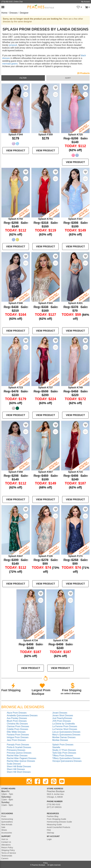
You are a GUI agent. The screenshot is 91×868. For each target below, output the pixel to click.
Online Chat (18, 2)
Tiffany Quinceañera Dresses (66, 758)
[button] (3, 7)
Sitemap (51, 833)
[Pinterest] (54, 781)
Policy (45, 863)
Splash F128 (45, 556)
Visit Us (5, 839)
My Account (85, 2)
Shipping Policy (8, 850)
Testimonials (7, 856)
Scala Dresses (14, 764)
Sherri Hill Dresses (16, 769)
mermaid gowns (10, 64)
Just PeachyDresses (62, 718)
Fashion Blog (53, 816)
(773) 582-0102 (54, 804)
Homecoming (7, 819)
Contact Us (6, 842)
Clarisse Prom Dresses (18, 726)
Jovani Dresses (60, 713)
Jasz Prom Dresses (16, 740)
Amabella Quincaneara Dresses (22, 715)
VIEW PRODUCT (16, 151)
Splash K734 (31, 640)
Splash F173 (75, 556)
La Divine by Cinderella (64, 724)
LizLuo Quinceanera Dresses (66, 732)
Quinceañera (7, 822)
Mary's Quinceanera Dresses (66, 735)
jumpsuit (13, 45)
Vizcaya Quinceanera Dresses (67, 761)
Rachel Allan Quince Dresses (21, 761)
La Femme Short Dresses (65, 729)
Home (4, 13)
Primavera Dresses (16, 750)
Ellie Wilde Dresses (16, 732)
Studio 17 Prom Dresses (64, 750)
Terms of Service (9, 853)
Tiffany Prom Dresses (63, 756)
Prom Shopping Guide (57, 819)
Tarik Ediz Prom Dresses (64, 753)
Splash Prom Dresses (63, 745)
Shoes (4, 830)
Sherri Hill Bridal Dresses (19, 766)
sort (68, 78)
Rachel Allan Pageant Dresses (21, 758)
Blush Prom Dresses (17, 721)
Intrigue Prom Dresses (18, 737)
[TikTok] (46, 781)
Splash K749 (75, 388)
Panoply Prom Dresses (18, 745)
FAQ (49, 830)
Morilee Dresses (60, 740)
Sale (3, 827)
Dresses (14, 13)
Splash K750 (16, 219)
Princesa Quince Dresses (19, 753)
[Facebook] (37, 781)
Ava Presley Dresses (17, 718)
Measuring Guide (54, 825)
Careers (5, 858)
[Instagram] (29, 781)
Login (49, 839)
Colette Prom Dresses (17, 729)
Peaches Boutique (38, 865)
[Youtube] (62, 781)
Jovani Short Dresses (63, 715)
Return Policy (7, 847)
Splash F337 (75, 219)
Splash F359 (45, 135)
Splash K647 (16, 556)
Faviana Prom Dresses (18, 735)
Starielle (56, 747)
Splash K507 (45, 472)
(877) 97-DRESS (54, 807)
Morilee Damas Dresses (64, 737)
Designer (24, 13)
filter (23, 78)
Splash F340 (16, 303)
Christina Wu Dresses (17, 724)
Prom (4, 816)
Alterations (6, 845)
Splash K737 (45, 388)
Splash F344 (16, 135)
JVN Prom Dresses (62, 721)
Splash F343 (45, 303)
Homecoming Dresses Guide (59, 822)
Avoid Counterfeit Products (59, 827)
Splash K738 (60, 640)
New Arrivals (7, 825)
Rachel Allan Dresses (17, 756)
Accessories (7, 833)
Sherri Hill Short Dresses (19, 772)
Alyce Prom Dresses (17, 713)
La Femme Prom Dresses (65, 726)
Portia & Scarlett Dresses (19, 747)
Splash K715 (75, 472)
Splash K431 (75, 303)
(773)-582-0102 (7, 2)
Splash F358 (16, 472)
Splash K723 (16, 388)
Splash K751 (45, 219)
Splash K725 (75, 135)
